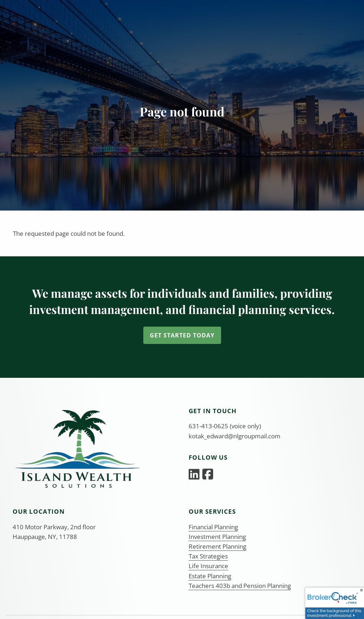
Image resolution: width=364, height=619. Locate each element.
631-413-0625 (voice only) (225, 426)
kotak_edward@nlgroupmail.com (235, 436)
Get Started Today (182, 335)
